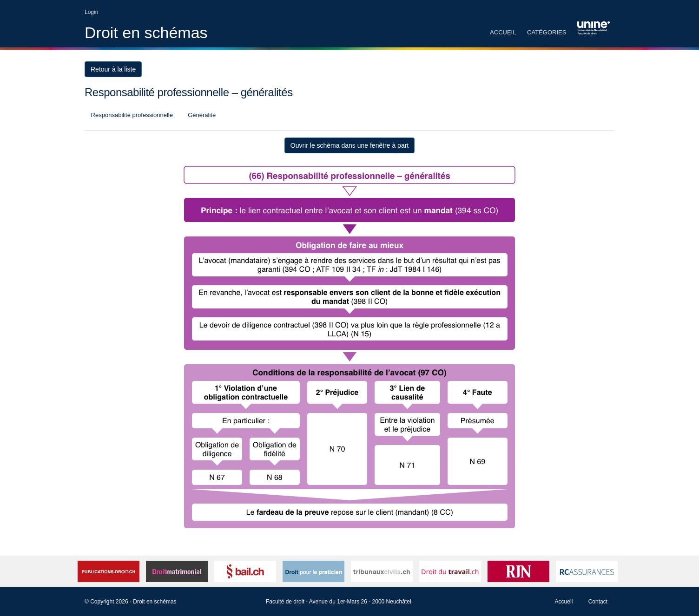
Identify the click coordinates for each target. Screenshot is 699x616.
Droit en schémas (146, 33)
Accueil (503, 32)
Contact (598, 602)
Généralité (201, 115)
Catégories (547, 32)
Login (91, 12)
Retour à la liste (113, 69)
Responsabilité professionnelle (131, 115)
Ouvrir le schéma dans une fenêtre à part (349, 145)
